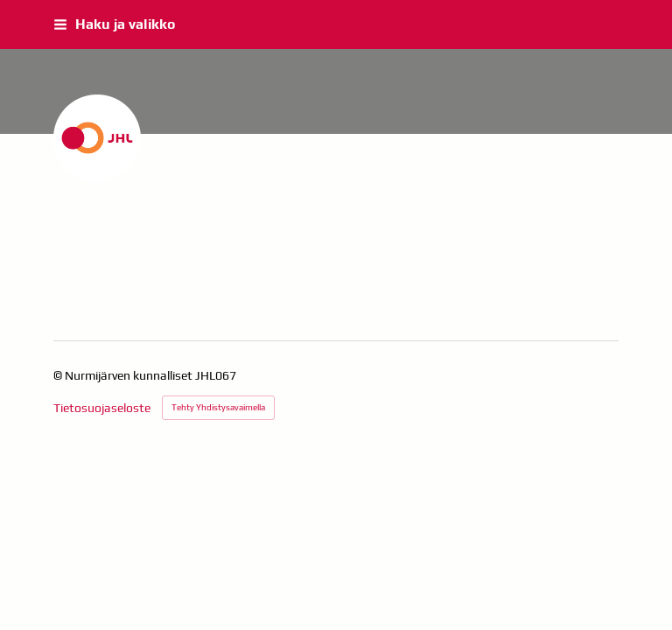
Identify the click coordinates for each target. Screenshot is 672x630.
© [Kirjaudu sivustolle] (59, 375)
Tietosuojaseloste (102, 408)
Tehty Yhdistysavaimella (218, 407)
